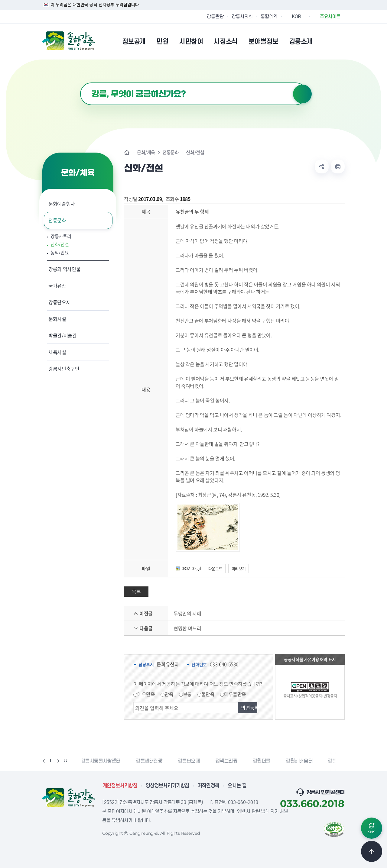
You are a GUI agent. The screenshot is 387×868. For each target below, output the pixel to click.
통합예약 (269, 17)
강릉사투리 (61, 236)
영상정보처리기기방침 (167, 786)
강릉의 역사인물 (64, 269)
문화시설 (57, 319)
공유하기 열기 (322, 166)
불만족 (208, 694)
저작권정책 (209, 786)
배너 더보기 (66, 761)
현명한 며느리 (187, 628)
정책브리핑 (228, 761)
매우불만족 (235, 694)
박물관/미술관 (63, 335)
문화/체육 (146, 152)
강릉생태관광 (150, 761)
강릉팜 (336, 761)
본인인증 (325, 41)
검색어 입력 (80, 83)
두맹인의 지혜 (187, 613)
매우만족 (146, 694)
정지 (51, 761)
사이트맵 (341, 41)
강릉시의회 (242, 17)
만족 (169, 694)
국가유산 (57, 286)
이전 (44, 761)
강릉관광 (215, 17)
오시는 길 (237, 786)
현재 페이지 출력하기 (338, 166)
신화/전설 (60, 245)
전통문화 (57, 220)
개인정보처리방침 (120, 786)
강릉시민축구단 (64, 369)
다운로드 (215, 568)
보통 (187, 694)
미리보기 (239, 568)
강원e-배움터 (300, 761)
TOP (372, 851)
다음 (58, 761)
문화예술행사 (62, 204)
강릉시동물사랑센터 (102, 761)
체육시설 (57, 352)
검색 (302, 94)
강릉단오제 (59, 302)
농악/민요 (60, 253)
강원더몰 (263, 761)
